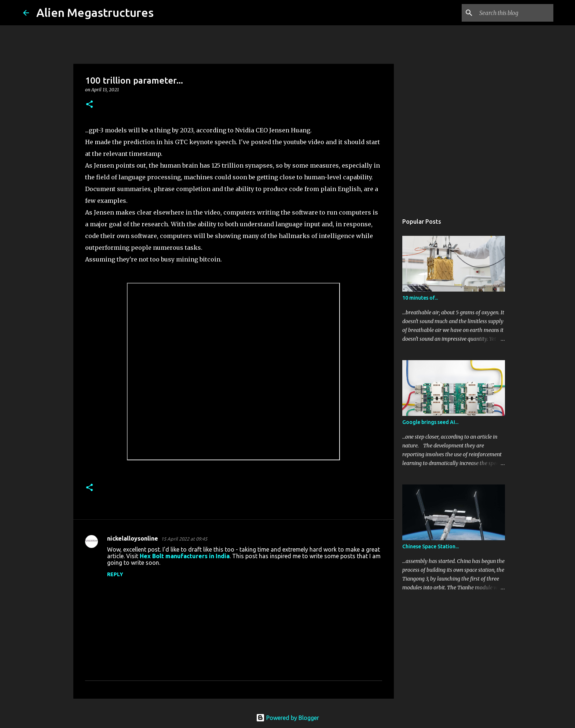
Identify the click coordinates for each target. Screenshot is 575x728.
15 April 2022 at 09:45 (184, 539)
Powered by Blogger (287, 718)
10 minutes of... (420, 298)
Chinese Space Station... (431, 546)
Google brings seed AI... (430, 422)
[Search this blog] (515, 13)
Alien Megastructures (95, 12)
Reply (115, 574)
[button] (89, 105)
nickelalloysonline (133, 538)
